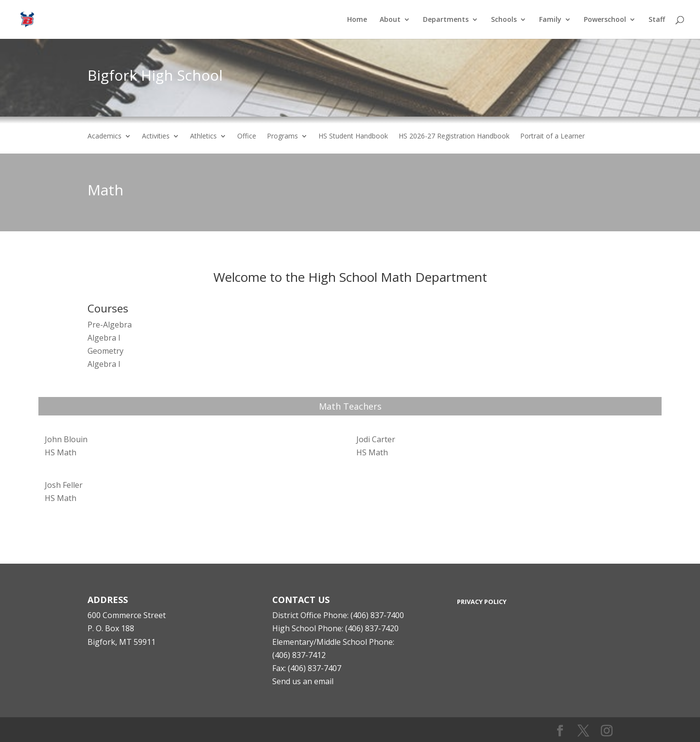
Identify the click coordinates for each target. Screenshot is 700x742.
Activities (156, 137)
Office (247, 137)
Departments (446, 20)
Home (357, 20)
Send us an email (303, 681)
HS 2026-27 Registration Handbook (454, 137)
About (390, 20)
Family (550, 20)
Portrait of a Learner (552, 137)
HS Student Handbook (353, 137)
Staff (657, 20)
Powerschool (605, 20)
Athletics (203, 137)
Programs (282, 137)
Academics (105, 137)
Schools (504, 20)
